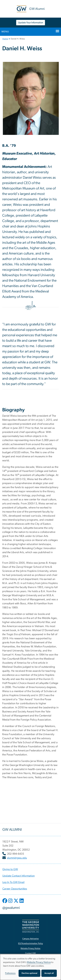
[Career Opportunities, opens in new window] (15, 889)
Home (5, 39)
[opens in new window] (5, 903)
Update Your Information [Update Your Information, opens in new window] (31, 23)
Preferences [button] (10, 973)
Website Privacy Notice (39, 962)
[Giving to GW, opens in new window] (10, 869)
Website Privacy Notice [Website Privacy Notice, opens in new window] (30, 948)
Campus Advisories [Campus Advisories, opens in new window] (30, 939)
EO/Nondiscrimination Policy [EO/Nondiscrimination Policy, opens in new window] (31, 944)
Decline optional (29, 973)
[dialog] (30, 967)
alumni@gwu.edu (17, 858)
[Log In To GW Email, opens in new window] (13, 882)
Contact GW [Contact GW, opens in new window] (30, 953)
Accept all (49, 973)
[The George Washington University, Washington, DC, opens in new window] (31, 926)
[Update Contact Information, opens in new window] (19, 876)
